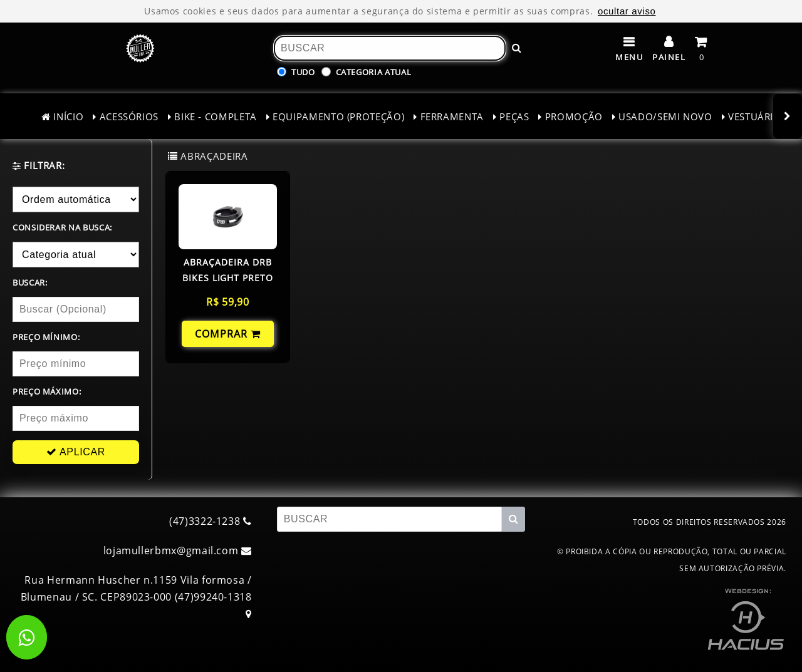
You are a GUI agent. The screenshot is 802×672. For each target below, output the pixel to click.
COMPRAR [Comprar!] (228, 334)
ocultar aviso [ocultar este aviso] (627, 11)
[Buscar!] (517, 48)
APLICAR (76, 452)
